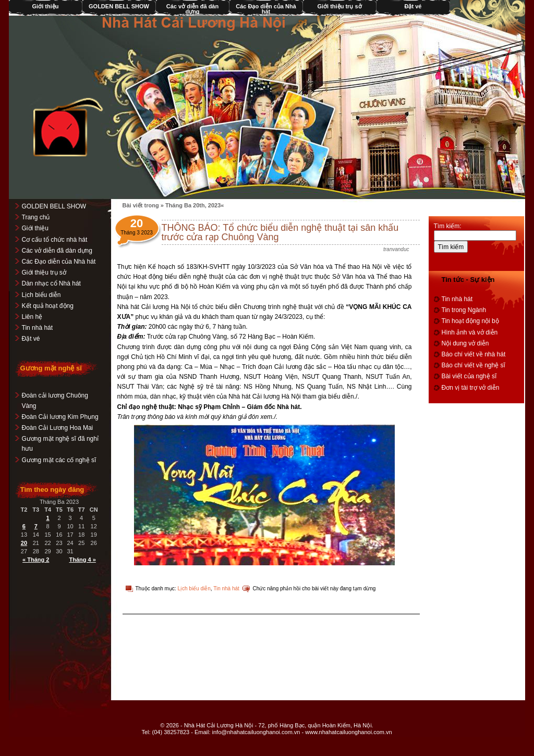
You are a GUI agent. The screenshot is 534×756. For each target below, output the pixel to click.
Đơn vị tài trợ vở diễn (471, 388)
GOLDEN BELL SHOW (119, 6)
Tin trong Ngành (464, 310)
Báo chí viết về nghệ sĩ (474, 365)
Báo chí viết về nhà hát (474, 354)
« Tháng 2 (36, 560)
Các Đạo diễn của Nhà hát (266, 9)
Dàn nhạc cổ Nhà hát (51, 283)
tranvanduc (397, 249)
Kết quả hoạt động (48, 306)
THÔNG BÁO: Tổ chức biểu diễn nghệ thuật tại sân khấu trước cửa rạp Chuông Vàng (280, 232)
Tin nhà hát (227, 588)
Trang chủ (36, 217)
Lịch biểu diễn (194, 588)
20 (24, 543)
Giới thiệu (46, 6)
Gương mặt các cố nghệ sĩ (59, 460)
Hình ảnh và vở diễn (470, 332)
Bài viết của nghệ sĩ (469, 376)
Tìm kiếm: (448, 226)
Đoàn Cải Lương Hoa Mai (58, 428)
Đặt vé (413, 6)
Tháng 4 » (83, 560)
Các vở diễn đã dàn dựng (192, 9)
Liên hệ (32, 317)
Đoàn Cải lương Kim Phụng (60, 417)
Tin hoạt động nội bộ (470, 321)
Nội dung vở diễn (465, 343)
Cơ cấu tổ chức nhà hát (55, 240)
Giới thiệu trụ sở (340, 6)
